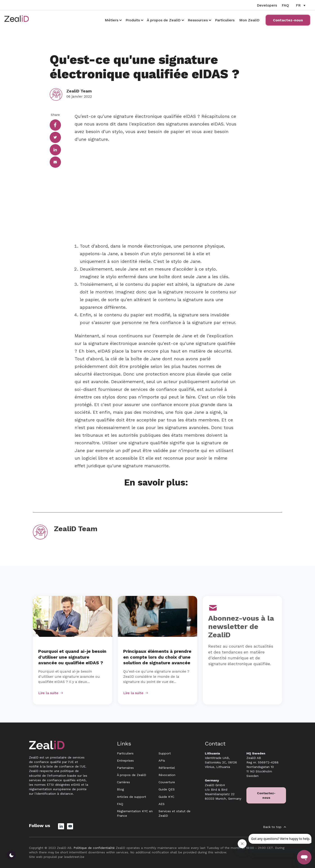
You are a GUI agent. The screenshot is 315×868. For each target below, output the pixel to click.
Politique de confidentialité (94, 848)
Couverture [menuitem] (167, 782)
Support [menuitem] (165, 753)
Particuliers (225, 20)
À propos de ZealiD (164, 20)
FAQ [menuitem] (120, 804)
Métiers (112, 20)
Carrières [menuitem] (123, 782)
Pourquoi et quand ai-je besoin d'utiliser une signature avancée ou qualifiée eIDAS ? (72, 657)
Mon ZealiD (249, 20)
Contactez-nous (288, 20)
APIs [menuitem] (162, 761)
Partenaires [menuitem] (125, 768)
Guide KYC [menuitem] (166, 797)
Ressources (198, 20)
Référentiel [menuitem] (167, 768)
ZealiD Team (79, 91)
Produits (133, 20)
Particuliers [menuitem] (125, 753)
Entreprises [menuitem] (125, 761)
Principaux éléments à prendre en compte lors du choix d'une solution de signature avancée (157, 657)
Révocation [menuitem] (167, 775)
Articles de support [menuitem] (132, 797)
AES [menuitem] (162, 804)
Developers (267, 5)
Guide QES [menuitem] (167, 789)
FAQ (285, 5)
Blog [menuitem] (120, 789)
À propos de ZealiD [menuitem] (132, 775)
